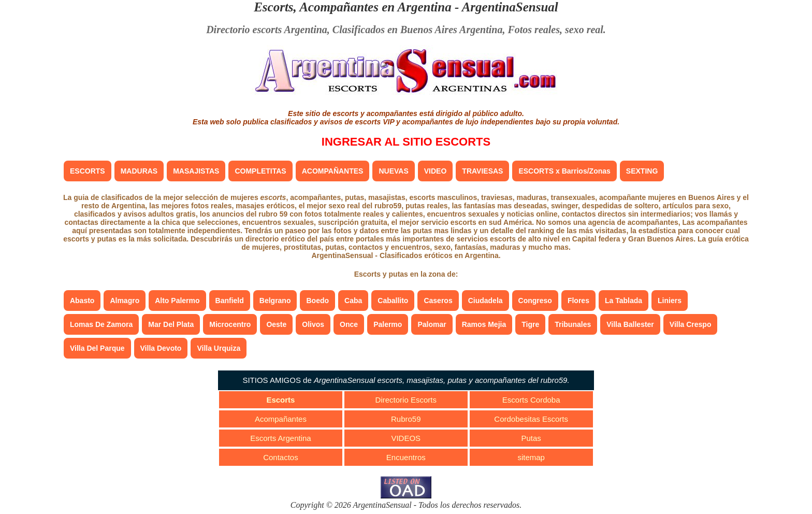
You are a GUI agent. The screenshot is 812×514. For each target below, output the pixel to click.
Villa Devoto (161, 348)
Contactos (281, 457)
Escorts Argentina (281, 438)
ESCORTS (88, 171)
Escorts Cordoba (531, 400)
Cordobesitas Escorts (531, 419)
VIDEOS (406, 438)
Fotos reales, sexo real (555, 30)
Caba (353, 301)
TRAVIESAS (482, 171)
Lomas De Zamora (101, 324)
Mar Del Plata (171, 324)
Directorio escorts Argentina (267, 30)
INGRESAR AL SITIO (406, 142)
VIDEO (436, 171)
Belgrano (275, 301)
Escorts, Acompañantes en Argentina (353, 7)
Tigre (530, 324)
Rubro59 (406, 419)
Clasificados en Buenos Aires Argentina (418, 30)
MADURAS (139, 171)
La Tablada (624, 301)
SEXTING (642, 171)
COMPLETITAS (260, 171)
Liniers (670, 301)
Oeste (276, 324)
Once (349, 324)
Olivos (313, 324)
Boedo (317, 301)
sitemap (531, 457)
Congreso (535, 301)
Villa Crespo (691, 324)
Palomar (432, 324)
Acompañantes (281, 419)
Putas (531, 438)
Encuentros (406, 457)
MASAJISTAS (196, 171)
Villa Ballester (630, 324)
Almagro (125, 301)
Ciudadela (485, 301)
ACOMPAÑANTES (333, 171)
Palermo (388, 324)
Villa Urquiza (219, 348)
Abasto (82, 301)
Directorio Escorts (406, 400)
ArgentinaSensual (510, 7)
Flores (578, 301)
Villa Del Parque (97, 348)
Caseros (438, 301)
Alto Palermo (177, 301)
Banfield (230, 301)
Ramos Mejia (484, 324)
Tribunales (573, 324)
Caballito (393, 301)
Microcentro (230, 324)
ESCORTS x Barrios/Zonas (564, 171)
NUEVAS (393, 171)
